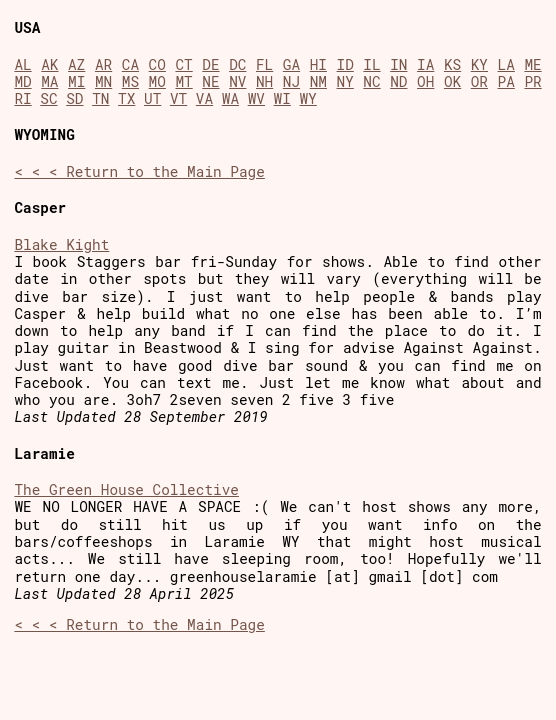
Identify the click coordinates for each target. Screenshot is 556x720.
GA (291, 64)
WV (256, 98)
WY (308, 98)
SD (74, 98)
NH (264, 81)
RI (22, 98)
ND (398, 81)
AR (103, 64)
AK (49, 64)
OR (479, 81)
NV (237, 81)
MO (157, 81)
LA (506, 64)
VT (178, 98)
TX (126, 98)
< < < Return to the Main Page (139, 171)
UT (152, 98)
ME (532, 64)
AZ (76, 64)
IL (371, 64)
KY (479, 64)
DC (237, 64)
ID (345, 64)
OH (425, 81)
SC (48, 98)
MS (130, 81)
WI (282, 98)
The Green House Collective (126, 489)
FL (264, 64)
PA (506, 81)
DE (210, 64)
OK (452, 81)
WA (230, 98)
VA (204, 98)
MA (49, 81)
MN (103, 81)
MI (76, 81)
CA (130, 64)
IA (425, 64)
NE (210, 81)
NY (345, 81)
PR (532, 81)
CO (157, 64)
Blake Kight (61, 244)
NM (318, 81)
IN (398, 64)
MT (183, 81)
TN (100, 98)
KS (452, 64)
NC (371, 81)
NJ (291, 81)
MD (22, 81)
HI (318, 64)
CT (183, 64)
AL (22, 64)
